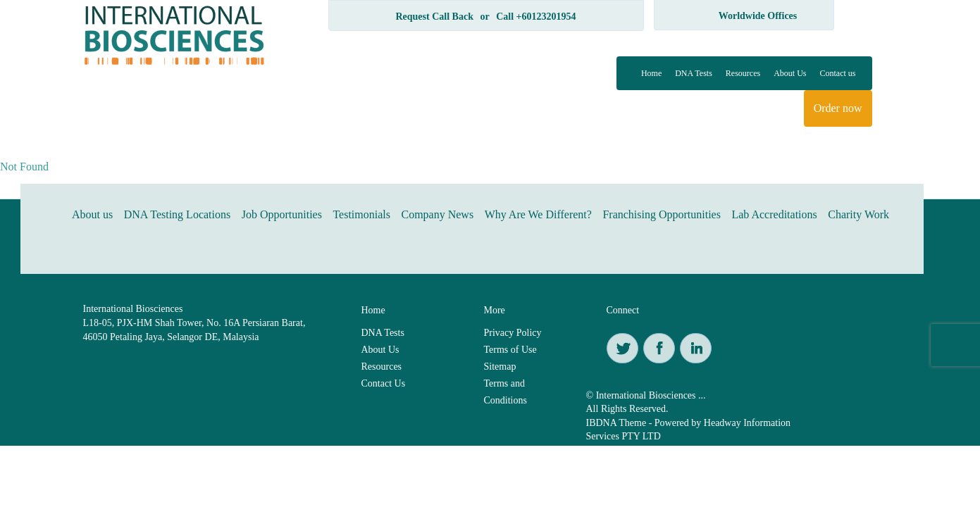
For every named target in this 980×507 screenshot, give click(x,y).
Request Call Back (434, 17)
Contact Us (384, 383)
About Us (790, 73)
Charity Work (858, 214)
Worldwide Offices (758, 16)
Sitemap (500, 367)
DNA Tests (694, 73)
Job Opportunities (282, 214)
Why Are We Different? (538, 214)
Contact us (838, 73)
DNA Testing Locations (177, 214)
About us (92, 214)
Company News (437, 214)
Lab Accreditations (774, 214)
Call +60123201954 (536, 17)
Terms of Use (510, 350)
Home (651, 73)
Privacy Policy (513, 333)
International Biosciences (133, 309)
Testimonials (361, 214)
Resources (743, 73)
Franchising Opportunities (662, 214)
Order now (838, 108)
